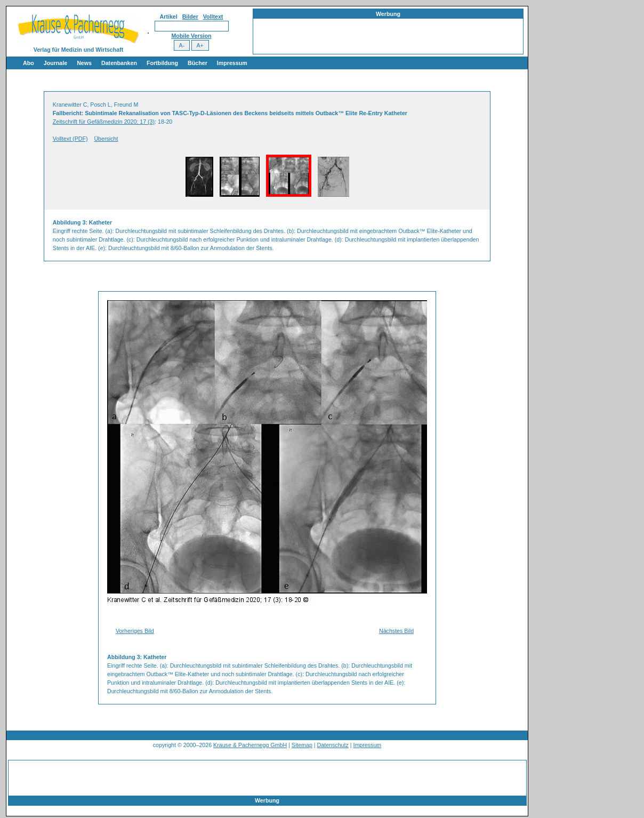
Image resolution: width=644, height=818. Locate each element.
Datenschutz (333, 745)
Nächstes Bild (396, 631)
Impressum (232, 63)
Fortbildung (162, 63)
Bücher (198, 63)
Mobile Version (191, 36)
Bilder (190, 17)
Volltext (213, 17)
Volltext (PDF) (70, 139)
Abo (29, 63)
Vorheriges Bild (135, 631)
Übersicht (106, 139)
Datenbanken (119, 63)
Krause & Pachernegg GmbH (250, 745)
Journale (55, 63)
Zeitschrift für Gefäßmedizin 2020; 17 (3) (104, 122)
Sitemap (302, 745)
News (84, 63)
